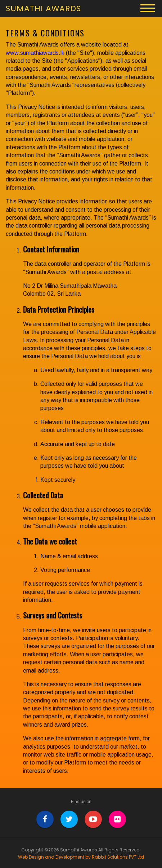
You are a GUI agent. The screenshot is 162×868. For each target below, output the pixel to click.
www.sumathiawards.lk (35, 53)
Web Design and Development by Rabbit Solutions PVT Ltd (81, 857)
